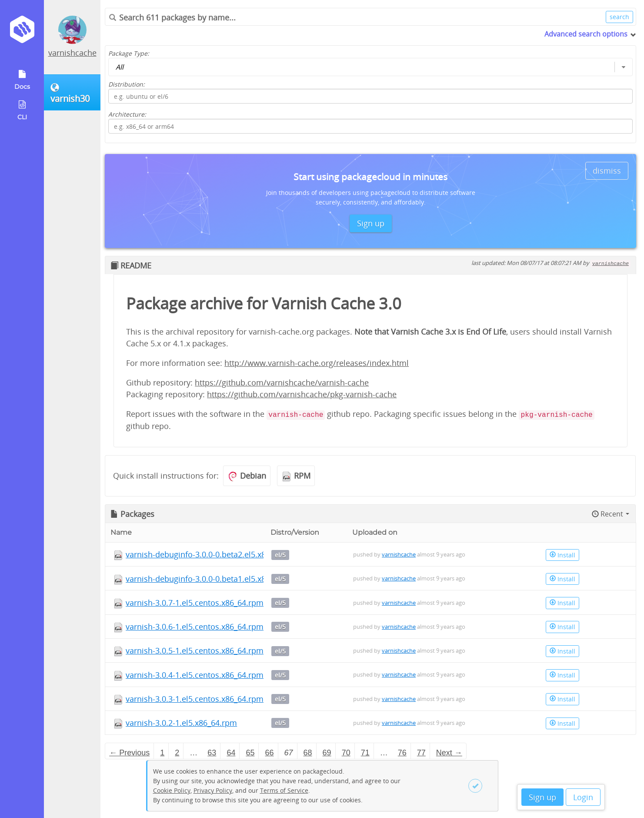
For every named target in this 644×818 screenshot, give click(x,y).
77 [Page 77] (421, 753)
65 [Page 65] (250, 753)
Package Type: (129, 53)
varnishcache (72, 53)
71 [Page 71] (365, 753)
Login (583, 797)
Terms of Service (284, 790)
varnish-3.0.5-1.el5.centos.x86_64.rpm (195, 650)
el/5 (280, 555)
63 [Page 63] (212, 753)
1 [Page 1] (162, 753)
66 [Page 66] (269, 753)
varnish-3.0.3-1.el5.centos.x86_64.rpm (195, 699)
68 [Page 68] (308, 753)
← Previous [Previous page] (129, 753)
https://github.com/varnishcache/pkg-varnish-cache (302, 394)
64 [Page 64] (231, 753)
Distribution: (127, 84)
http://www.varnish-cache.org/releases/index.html (317, 363)
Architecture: (127, 114)
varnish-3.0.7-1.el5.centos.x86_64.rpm (195, 603)
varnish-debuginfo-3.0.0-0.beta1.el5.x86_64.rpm (213, 579)
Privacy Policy (213, 790)
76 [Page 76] (402, 753)
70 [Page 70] (346, 753)
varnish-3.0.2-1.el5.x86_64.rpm (181, 723)
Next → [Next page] (449, 753)
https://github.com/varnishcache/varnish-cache (282, 382)
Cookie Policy (172, 790)
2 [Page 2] (177, 753)
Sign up (542, 797)
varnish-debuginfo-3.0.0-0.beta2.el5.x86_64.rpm (213, 554)
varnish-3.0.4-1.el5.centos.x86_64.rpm (195, 675)
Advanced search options (586, 34)
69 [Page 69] (327, 753)
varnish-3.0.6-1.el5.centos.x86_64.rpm (195, 627)
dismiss (607, 171)
